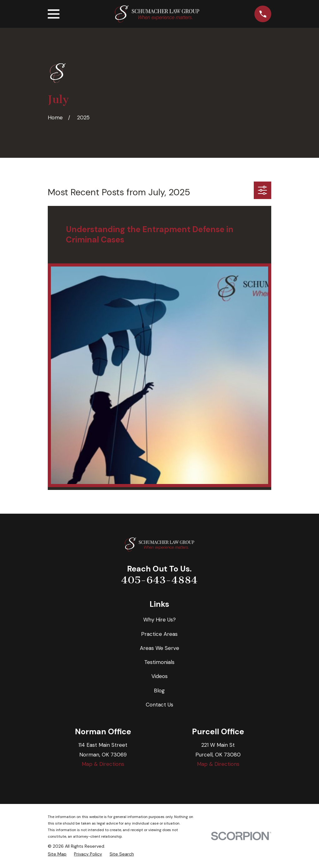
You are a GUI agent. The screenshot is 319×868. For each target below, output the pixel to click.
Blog (159, 691)
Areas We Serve (159, 648)
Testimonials (159, 662)
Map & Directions (103, 764)
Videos (159, 676)
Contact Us (159, 705)
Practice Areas (159, 634)
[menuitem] (57, 854)
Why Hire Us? (159, 620)
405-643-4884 (159, 580)
